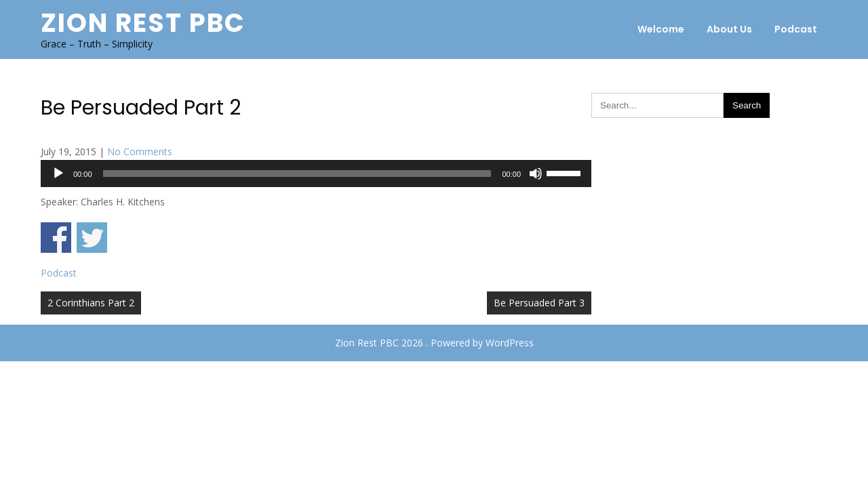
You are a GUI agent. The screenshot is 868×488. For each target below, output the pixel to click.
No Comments (140, 151)
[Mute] (536, 174)
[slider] (297, 174)
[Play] (58, 174)
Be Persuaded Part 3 (539, 303)
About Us (729, 29)
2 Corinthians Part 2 (91, 303)
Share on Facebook (56, 238)
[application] (316, 174)
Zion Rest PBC (143, 23)
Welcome (661, 29)
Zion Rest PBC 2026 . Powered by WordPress (434, 343)
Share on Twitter (92, 238)
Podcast (796, 29)
